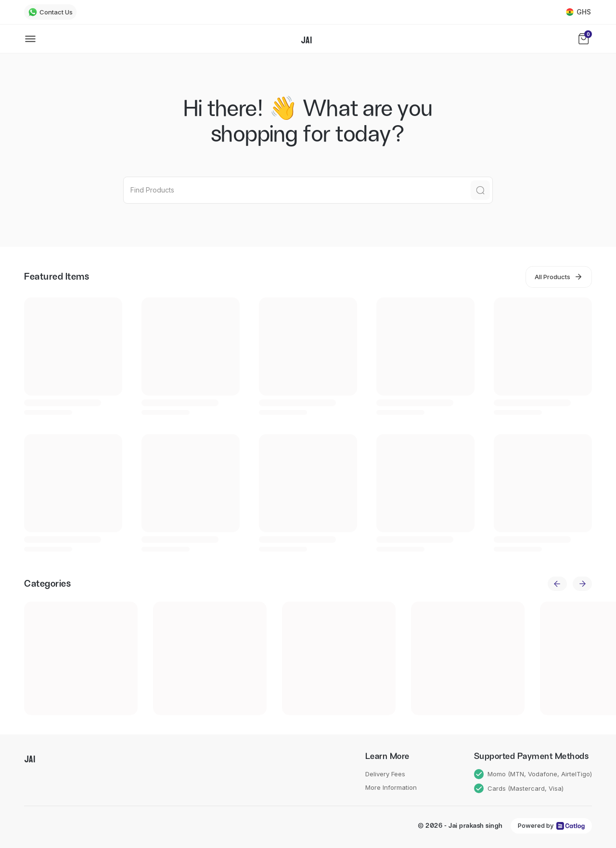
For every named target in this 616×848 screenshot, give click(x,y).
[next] (582, 584)
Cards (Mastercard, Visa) (519, 789)
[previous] (557, 584)
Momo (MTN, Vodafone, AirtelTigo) (533, 774)
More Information (391, 787)
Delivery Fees (385, 774)
